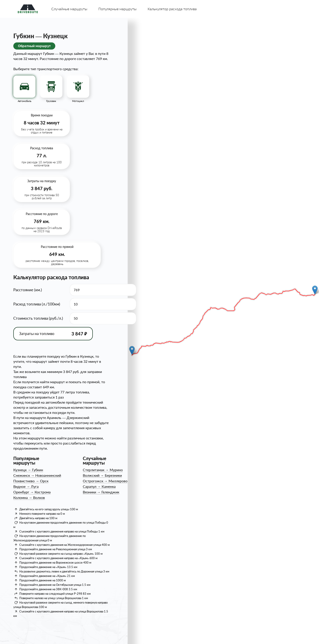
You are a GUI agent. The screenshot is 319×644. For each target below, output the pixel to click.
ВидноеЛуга (26, 486)
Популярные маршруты (117, 9)
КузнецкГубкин (28, 470)
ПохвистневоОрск (31, 481)
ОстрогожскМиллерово (105, 481)
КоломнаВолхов (29, 497)
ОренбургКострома (32, 492)
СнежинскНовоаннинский (37, 475)
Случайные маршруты (69, 9)
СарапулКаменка (99, 486)
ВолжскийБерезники (102, 475)
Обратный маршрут (34, 46)
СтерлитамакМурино (103, 470)
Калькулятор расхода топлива (172, 9)
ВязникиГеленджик (101, 492)
